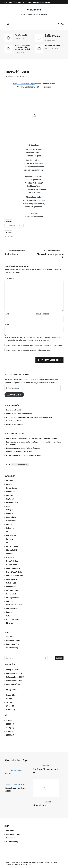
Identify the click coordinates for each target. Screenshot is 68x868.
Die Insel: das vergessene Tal (49, 254)
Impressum (27, 2)
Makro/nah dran (12, 561)
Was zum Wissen (12, 620)
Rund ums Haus (12, 590)
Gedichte (10, 514)
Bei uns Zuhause (12, 488)
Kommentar (10, 279)
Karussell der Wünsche (15, 425)
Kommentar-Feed (13, 644)
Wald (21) (10, 699)
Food (8, 506)
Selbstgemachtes (13, 598)
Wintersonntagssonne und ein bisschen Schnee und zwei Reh (23, 47)
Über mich (18, 2)
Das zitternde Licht (22, 35)
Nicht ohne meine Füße (15, 576)
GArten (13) (10, 710)
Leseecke (10, 554)
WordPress (27, 864)
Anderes (9, 484)
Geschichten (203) (13, 684)
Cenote (52, 862)
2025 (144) (10, 724)
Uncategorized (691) (14, 673)
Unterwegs (10, 612)
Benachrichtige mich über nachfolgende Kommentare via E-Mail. (35, 345)
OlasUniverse (34, 10)
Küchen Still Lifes (13, 550)
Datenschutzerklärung (42, 2)
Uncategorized (12, 609)
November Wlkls (12, 579)
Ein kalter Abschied (52, 46)
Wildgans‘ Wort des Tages (24, 84)
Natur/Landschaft (13, 568)
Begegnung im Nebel (33, 455)
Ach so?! (8, 773)
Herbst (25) (10, 695)
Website (8, 324)
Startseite (8, 2)
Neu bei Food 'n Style (14, 572)
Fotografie (10, 510)
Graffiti (9, 525)
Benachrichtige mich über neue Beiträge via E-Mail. (29, 350)
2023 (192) (10, 731)
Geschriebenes (12, 521)
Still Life (9, 601)
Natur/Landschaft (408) (15, 677)
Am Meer (9, 481)
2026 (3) (9, 720)
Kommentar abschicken (49, 360)
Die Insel (9, 495)
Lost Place (10, 557)
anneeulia (10, 452)
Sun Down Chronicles (14, 605)
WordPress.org (12, 648)
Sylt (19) (9, 702)
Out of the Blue (12, 583)
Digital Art (10, 499)
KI (7, 543)
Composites (11, 492)
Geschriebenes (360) (14, 681)
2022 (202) (10, 735)
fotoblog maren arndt (14, 442)
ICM (8, 532)
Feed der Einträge (13, 641)
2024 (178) (10, 728)
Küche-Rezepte (12, 546)
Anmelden (10, 637)
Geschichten (11, 517)
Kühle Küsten (39, 805)
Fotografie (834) (12, 670)
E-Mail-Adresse (42, 314)
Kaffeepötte (11, 535)
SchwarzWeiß (11, 594)
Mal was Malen (12, 565)
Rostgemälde (11, 587)
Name (7, 314)
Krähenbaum (19, 253)
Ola (6, 76)
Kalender (10, 539)
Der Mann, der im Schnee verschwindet (53, 36)
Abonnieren (14, 395)
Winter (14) (10, 706)
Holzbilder (10, 528)
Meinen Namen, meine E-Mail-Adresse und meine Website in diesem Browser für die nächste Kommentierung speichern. (32, 339)
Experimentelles (12, 503)
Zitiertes (10, 623)
